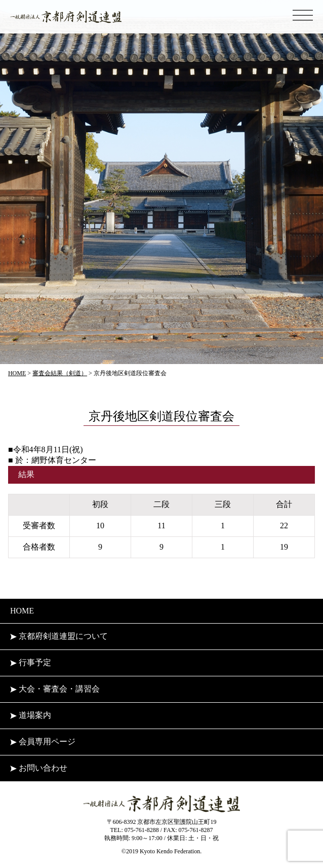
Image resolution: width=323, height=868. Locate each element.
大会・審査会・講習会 (55, 689)
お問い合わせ (39, 768)
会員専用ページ (43, 742)
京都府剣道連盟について (59, 636)
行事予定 (31, 662)
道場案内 (31, 715)
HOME (22, 611)
